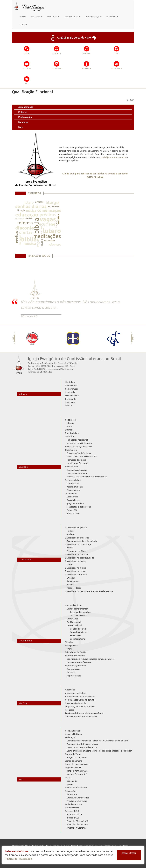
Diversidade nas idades (76, 574)
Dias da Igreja (73, 500)
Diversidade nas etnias (76, 571)
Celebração (70, 420)
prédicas (48, 215)
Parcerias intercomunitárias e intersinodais (87, 477)
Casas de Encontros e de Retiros (82, 747)
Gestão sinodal (74, 622)
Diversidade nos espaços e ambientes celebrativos (89, 591)
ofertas (39, 202)
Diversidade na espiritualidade (80, 558)
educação (27, 215)
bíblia (36, 226)
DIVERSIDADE (72, 16)
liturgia (53, 202)
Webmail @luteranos (77, 828)
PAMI (69, 649)
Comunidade (71, 386)
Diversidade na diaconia (76, 554)
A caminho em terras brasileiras (80, 696)
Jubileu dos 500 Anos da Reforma (81, 717)
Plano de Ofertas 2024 (77, 824)
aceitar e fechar (129, 853)
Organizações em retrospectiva (80, 706)
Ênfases (23, 112)
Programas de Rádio (76, 551)
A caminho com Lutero (76, 693)
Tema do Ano (73, 513)
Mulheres (71, 534)
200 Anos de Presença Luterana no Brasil (84, 713)
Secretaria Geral (78, 639)
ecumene (54, 206)
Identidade (70, 382)
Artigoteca (72, 794)
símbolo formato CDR (77, 771)
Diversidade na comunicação (79, 544)
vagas (48, 219)
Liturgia (70, 423)
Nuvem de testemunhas (76, 703)
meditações (47, 236)
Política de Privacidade (76, 788)
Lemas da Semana (74, 761)
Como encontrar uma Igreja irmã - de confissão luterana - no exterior (99, 751)
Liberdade (70, 402)
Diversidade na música (76, 568)
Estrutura (71, 672)
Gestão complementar (77, 609)
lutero (29, 202)
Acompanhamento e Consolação (82, 541)
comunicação (49, 210)
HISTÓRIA (112, 16)
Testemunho (71, 493)
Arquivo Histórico (73, 734)
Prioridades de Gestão (76, 652)
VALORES (37, 16)
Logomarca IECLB (73, 768)
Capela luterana (73, 731)
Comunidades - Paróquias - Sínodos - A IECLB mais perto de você (98, 741)
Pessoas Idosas (74, 588)
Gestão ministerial (79, 615)
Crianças (71, 578)
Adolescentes (73, 581)
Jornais (70, 548)
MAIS (23, 25)
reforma (25, 223)
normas (20, 218)
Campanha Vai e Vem (77, 473)
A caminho (70, 690)
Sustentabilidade (73, 480)
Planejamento (73, 490)
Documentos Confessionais (80, 662)
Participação (25, 117)
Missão (68, 406)
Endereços (70, 737)
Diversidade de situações (77, 538)
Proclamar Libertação (77, 801)
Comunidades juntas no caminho (80, 700)
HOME (23, 16)
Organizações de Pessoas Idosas (82, 744)
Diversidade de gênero (76, 528)
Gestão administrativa (80, 612)
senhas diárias (31, 206)
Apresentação (26, 107)
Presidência (75, 635)
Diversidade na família (76, 561)
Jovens (70, 584)
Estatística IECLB (74, 814)
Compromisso (72, 389)
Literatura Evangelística (78, 798)
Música (70, 426)
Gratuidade (70, 399)
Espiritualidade (72, 433)
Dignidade (70, 392)
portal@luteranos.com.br (113, 157)
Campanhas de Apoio (77, 470)
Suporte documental (75, 656)
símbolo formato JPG (77, 774)
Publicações (71, 791)
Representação (74, 676)
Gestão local (73, 619)
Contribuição (73, 483)
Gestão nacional (74, 625)
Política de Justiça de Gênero (79, 446)
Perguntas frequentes (77, 757)
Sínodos (69, 642)
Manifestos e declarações (79, 507)
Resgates (70, 710)
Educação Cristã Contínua (79, 453)
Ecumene (69, 430)
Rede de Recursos (74, 804)
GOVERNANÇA (93, 16)
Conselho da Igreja (79, 632)
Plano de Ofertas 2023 (77, 821)
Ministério (70, 436)
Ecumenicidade (72, 395)
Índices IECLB (73, 818)
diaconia (25, 228)
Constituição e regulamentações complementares (90, 659)
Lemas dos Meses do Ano (77, 764)
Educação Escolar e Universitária (82, 457)
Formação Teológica (76, 460)
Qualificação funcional (77, 463)
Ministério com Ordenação (79, 443)
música (31, 211)
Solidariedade (72, 466)
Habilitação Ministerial (77, 440)
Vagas (70, 784)
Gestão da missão (74, 605)
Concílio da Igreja (78, 629)
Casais (70, 564)
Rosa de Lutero (72, 808)
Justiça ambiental (75, 487)
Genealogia (72, 781)
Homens (71, 531)
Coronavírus (73, 497)
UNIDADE (53, 16)
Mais (21, 127)
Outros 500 (72, 510)
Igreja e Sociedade (76, 503)
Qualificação (71, 450)
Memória (23, 122)
